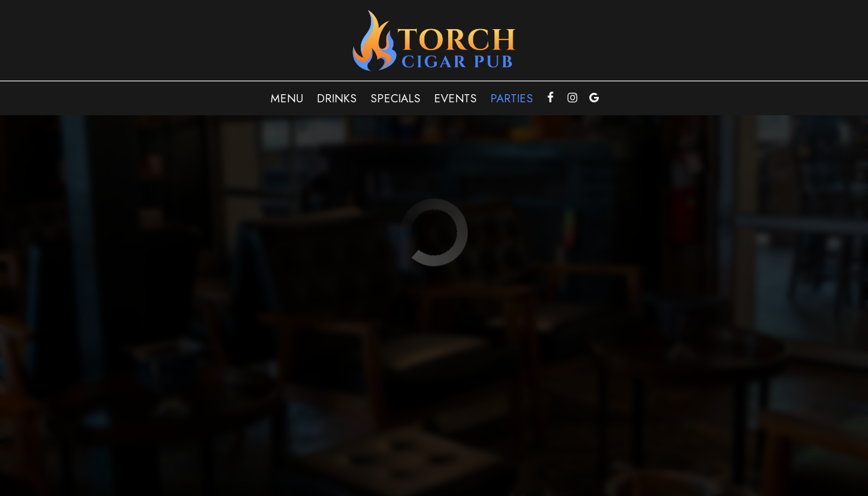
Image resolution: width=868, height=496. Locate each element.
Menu (287, 98)
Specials (395, 98)
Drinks (337, 98)
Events (455, 98)
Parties (512, 98)
